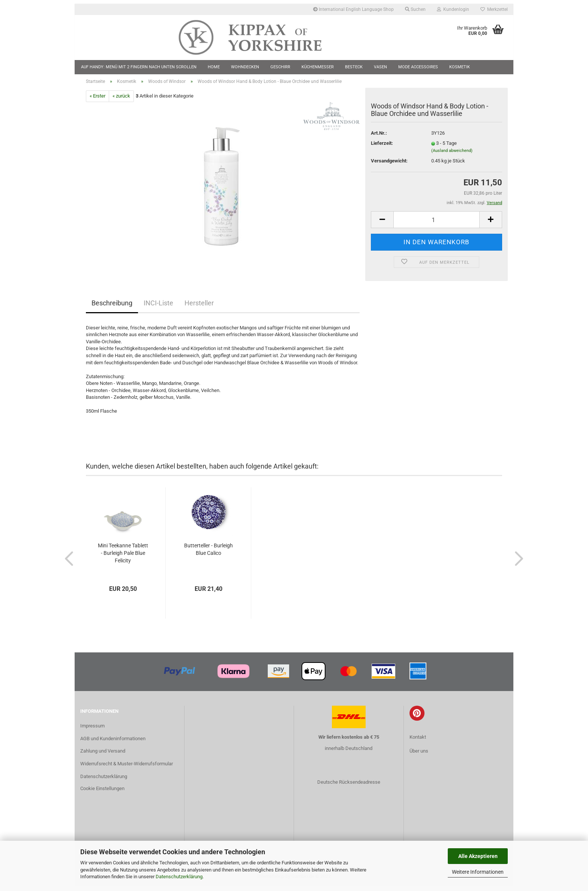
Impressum (92, 730)
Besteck (354, 67)
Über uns (419, 755)
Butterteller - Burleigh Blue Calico (208, 554)
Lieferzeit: (382, 148)
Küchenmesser (318, 67)
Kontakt (418, 741)
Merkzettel (494, 9)
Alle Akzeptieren (478, 856)
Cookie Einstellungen (102, 793)
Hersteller (199, 307)
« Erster (97, 101)
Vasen (380, 67)
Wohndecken (245, 67)
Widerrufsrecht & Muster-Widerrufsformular (127, 769)
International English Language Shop (353, 9)
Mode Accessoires (418, 67)
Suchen (415, 9)
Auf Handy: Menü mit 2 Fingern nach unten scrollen (139, 67)
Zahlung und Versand (103, 756)
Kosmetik (460, 67)
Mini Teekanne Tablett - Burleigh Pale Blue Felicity (123, 557)
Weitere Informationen (478, 872)
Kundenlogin (453, 9)
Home (214, 67)
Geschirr (280, 67)
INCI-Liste (158, 307)
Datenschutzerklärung (179, 877)
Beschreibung (112, 307)
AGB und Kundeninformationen (113, 743)
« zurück (121, 101)
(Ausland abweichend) (452, 155)
